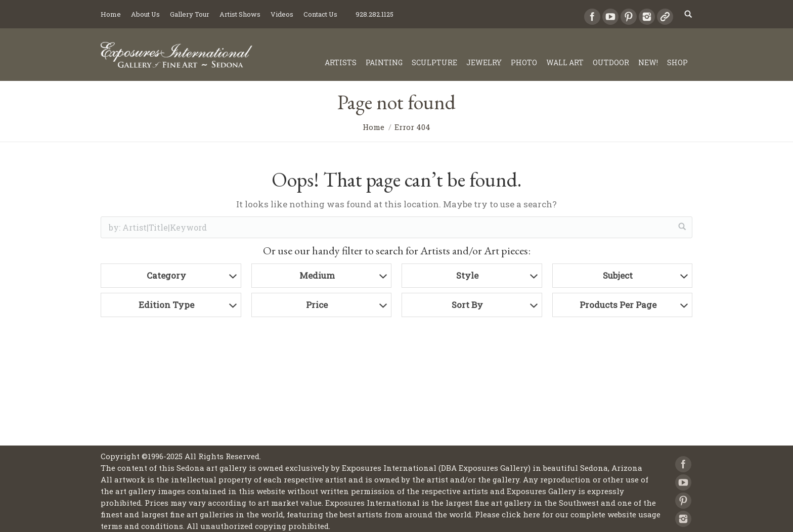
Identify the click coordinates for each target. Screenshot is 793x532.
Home (373, 127)
